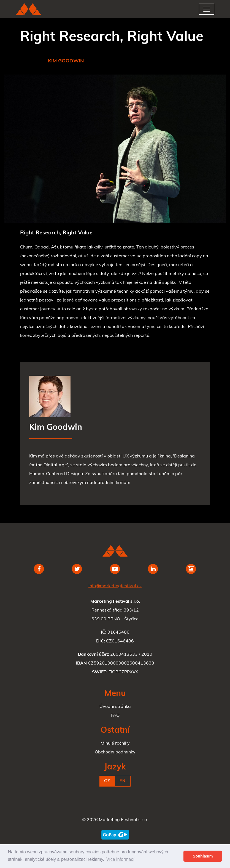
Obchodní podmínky (115, 752)
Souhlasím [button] (203, 856)
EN (123, 781)
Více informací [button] (120, 859)
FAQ (115, 716)
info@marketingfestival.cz (115, 586)
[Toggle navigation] (207, 9)
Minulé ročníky (115, 743)
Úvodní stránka (115, 707)
